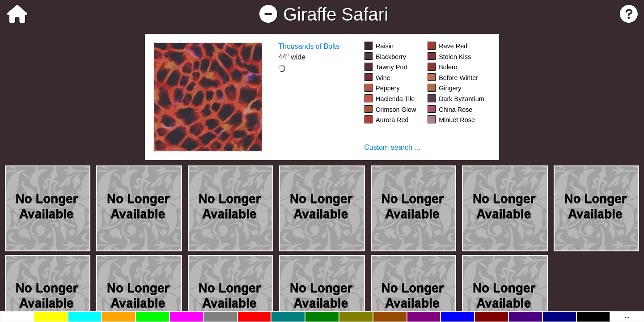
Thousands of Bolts (309, 46)
